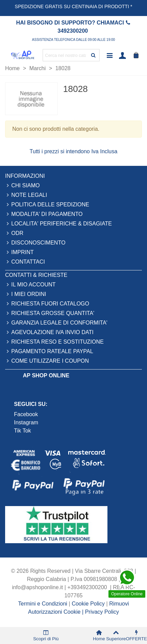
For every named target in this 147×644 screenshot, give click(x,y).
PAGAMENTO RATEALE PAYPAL (49, 351)
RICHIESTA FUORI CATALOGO (47, 304)
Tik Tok (23, 431)
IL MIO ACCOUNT (30, 285)
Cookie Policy (89, 604)
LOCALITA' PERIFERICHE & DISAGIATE (58, 224)
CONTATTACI (25, 262)
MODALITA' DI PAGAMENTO (44, 214)
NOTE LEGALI (26, 195)
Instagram (26, 422)
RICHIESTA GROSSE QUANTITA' (50, 313)
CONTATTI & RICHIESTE (36, 275)
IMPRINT (19, 252)
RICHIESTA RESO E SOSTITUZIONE (54, 342)
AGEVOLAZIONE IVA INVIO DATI (49, 332)
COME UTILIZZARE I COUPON (47, 361)
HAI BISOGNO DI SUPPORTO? (56, 23)
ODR (14, 233)
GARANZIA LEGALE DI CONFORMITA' (56, 323)
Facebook (27, 414)
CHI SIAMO (23, 186)
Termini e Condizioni (43, 604)
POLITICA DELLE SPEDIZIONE (47, 205)
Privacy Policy (102, 612)
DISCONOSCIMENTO (35, 243)
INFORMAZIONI (25, 176)
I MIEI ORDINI (26, 294)
